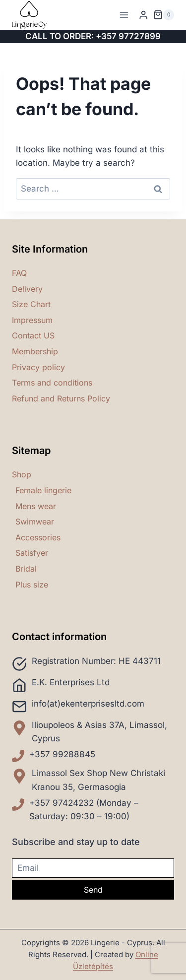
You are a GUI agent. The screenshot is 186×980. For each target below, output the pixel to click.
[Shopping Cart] (164, 15)
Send (93, 890)
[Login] (143, 15)
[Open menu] (124, 15)
